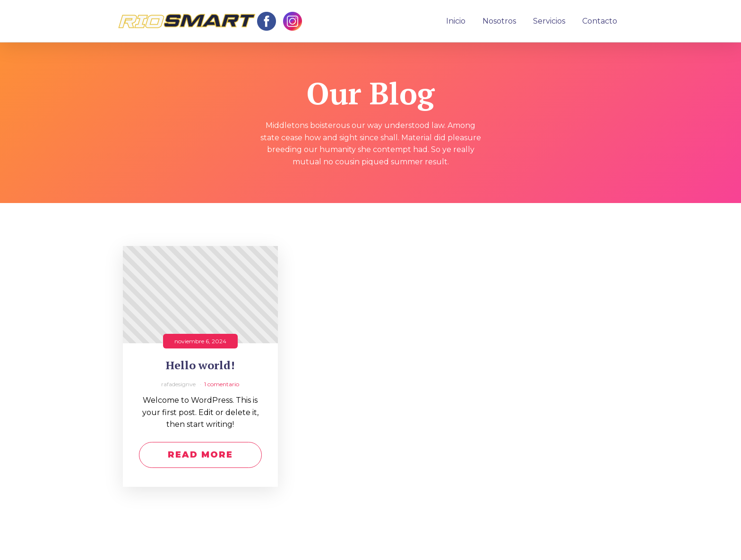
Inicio (456, 21)
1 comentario (222, 384)
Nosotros (499, 21)
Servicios (549, 21)
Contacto (600, 21)
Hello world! (200, 365)
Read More (200, 455)
